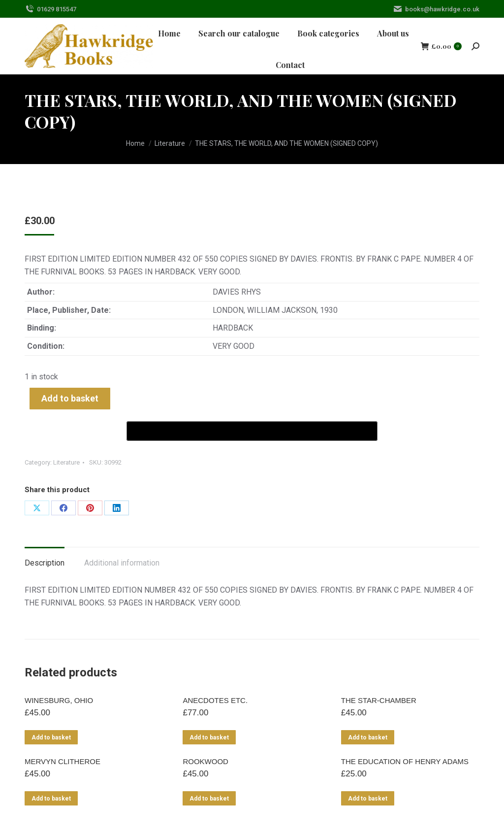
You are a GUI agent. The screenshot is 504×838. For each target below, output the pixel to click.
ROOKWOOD (205, 761)
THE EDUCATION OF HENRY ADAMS (405, 761)
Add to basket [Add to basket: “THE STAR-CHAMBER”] (368, 737)
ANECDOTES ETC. (215, 700)
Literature (66, 462)
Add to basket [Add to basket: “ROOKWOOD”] (209, 799)
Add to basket (70, 398)
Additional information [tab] (122, 563)
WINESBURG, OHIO (59, 700)
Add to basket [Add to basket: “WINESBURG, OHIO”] (51, 737)
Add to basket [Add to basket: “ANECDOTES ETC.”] (209, 737)
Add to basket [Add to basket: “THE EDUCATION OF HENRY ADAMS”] (368, 799)
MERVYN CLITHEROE (63, 761)
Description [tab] (45, 563)
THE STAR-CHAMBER (379, 700)
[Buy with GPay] (252, 431)
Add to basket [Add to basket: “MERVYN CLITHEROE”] (51, 799)
